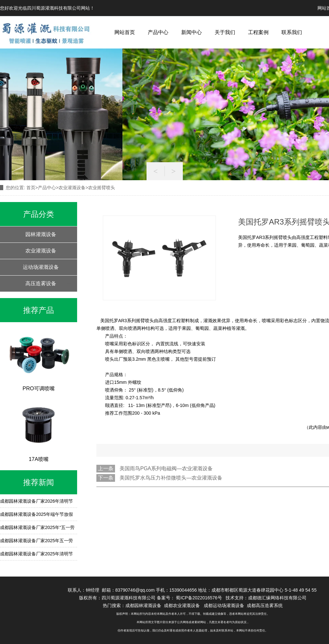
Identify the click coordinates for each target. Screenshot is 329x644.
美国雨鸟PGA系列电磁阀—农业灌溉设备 (166, 468)
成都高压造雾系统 (265, 605)
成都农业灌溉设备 (182, 605)
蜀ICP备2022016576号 (199, 598)
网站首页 (125, 32)
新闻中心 (191, 32)
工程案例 (258, 32)
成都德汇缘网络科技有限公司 (277, 598)
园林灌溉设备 (41, 234)
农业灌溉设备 (72, 188)
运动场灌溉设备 (41, 267)
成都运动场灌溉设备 (224, 605)
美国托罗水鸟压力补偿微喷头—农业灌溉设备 (171, 478)
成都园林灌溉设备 (143, 605)
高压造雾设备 (41, 283)
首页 (31, 188)
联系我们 (292, 32)
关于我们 (225, 32)
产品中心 (158, 32)
